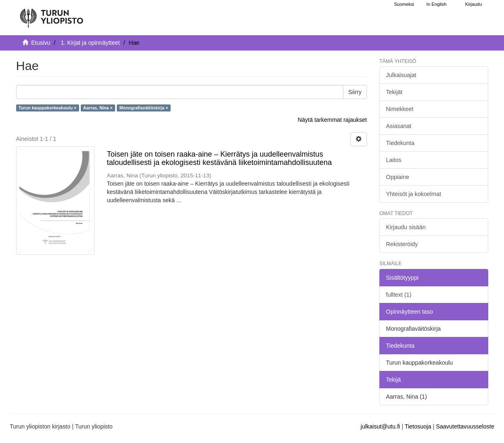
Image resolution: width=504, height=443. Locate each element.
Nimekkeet (400, 109)
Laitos (394, 160)
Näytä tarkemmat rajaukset (332, 120)
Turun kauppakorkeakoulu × (48, 108)
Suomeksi (404, 4)
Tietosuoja (418, 426)
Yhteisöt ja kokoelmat (414, 194)
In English (436, 4)
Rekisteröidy (402, 244)
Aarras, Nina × (98, 108)
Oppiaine (398, 177)
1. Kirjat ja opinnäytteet (90, 43)
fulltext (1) (399, 295)
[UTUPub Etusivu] (51, 15)
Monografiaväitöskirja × (144, 108)
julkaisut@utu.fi (380, 426)
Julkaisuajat (401, 75)
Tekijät (394, 92)
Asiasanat (399, 126)
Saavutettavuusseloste (465, 426)
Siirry (355, 92)
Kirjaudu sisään (406, 227)
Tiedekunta (400, 143)
